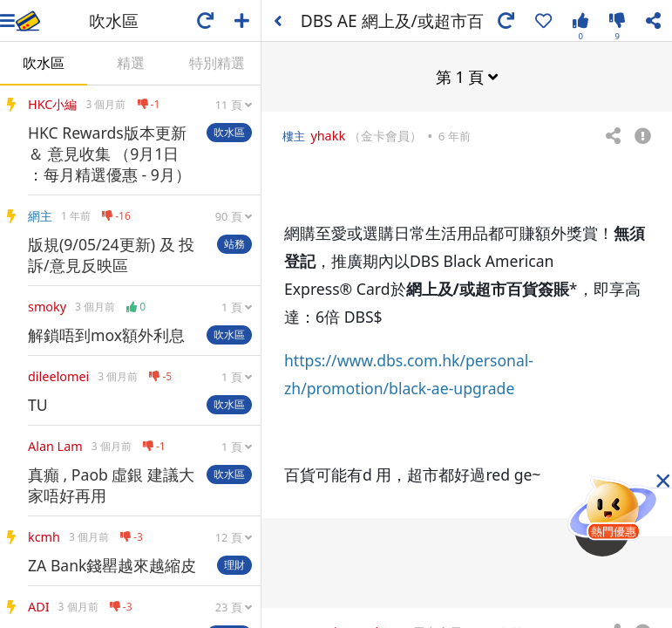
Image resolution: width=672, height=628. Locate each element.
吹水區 (44, 63)
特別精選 (217, 63)
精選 (131, 63)
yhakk (328, 135)
